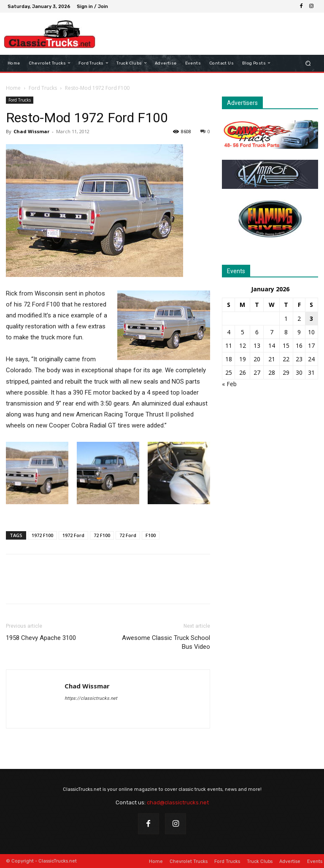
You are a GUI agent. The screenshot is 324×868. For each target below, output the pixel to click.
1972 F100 (42, 535)
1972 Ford (73, 535)
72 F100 (102, 535)
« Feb (229, 384)
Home (13, 88)
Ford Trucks (43, 88)
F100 (151, 535)
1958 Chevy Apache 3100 (41, 638)
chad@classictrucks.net (178, 802)
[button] (308, 63)
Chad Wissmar (31, 131)
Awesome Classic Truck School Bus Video (166, 642)
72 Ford (128, 535)
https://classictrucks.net (91, 698)
